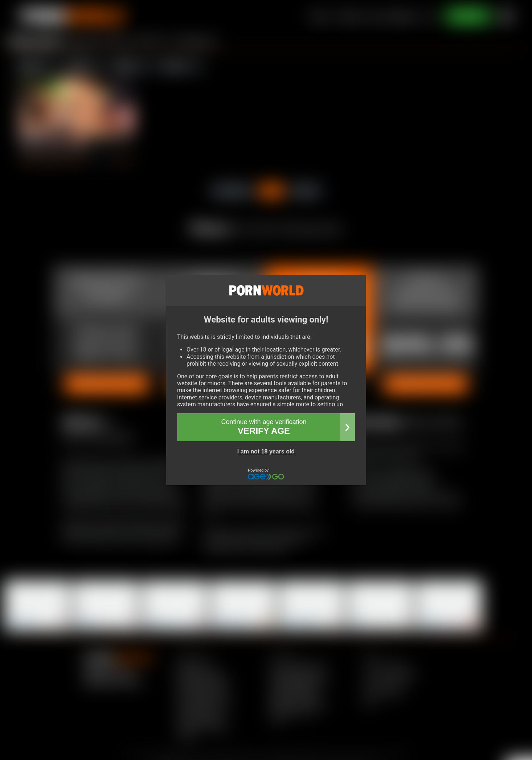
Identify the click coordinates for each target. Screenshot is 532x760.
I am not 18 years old (266, 451)
